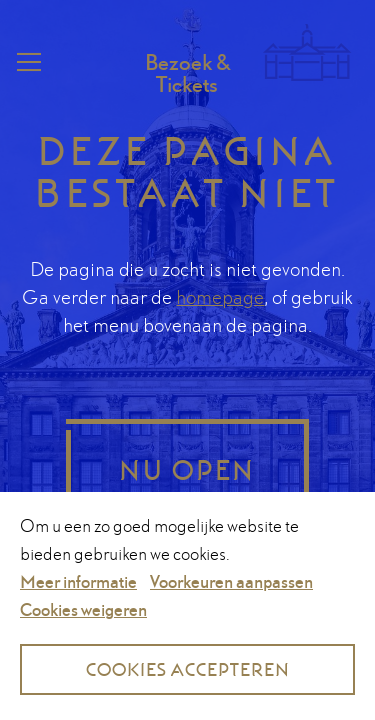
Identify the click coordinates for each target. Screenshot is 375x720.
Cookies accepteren (188, 669)
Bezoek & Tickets (187, 73)
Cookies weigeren (83, 609)
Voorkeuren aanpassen (231, 581)
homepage (220, 297)
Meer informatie (78, 581)
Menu (27, 62)
